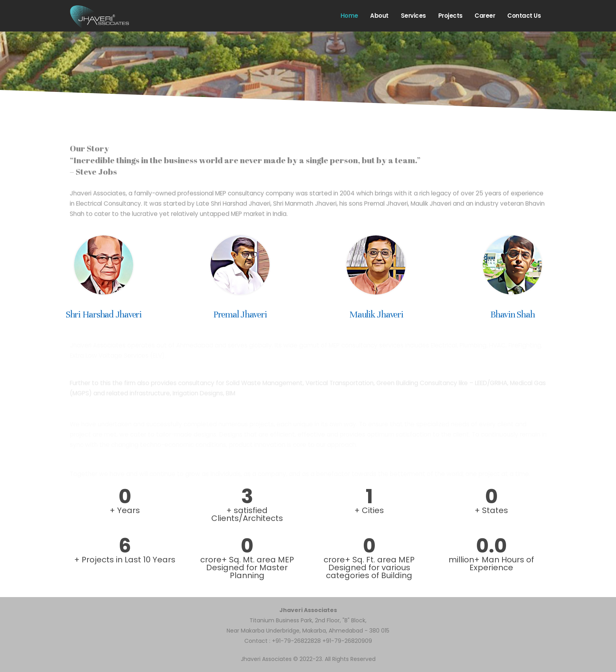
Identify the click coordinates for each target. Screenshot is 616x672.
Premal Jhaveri (240, 315)
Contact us (524, 16)
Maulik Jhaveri (376, 315)
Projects (450, 16)
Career (485, 16)
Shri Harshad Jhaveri (104, 315)
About (379, 16)
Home (349, 16)
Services (413, 16)
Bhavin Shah (512, 315)
